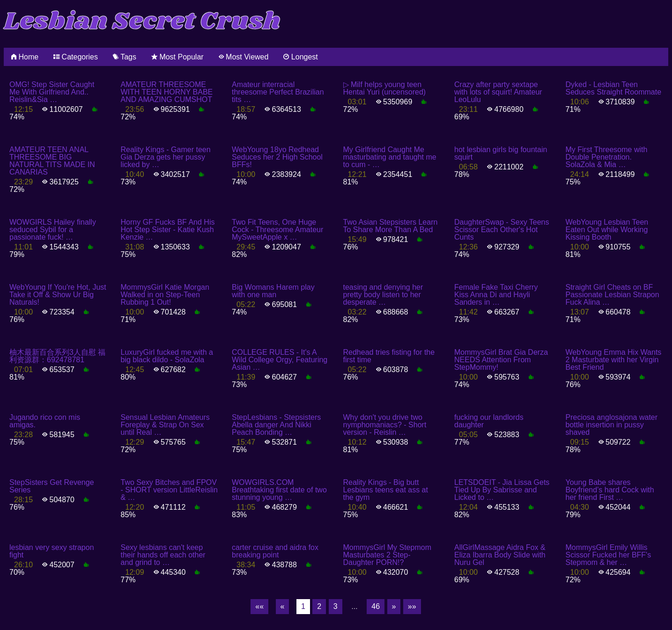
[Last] (412, 607)
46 (376, 606)
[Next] (394, 607)
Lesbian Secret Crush (142, 22)
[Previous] (283, 607)
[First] (259, 607)
